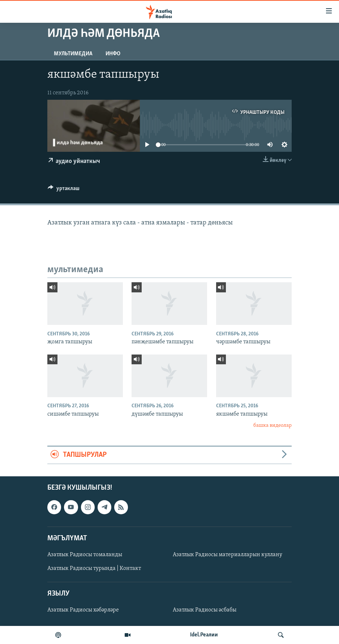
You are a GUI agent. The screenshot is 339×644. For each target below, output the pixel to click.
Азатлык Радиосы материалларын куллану (228, 555)
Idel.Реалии (204, 635)
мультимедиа (73, 54)
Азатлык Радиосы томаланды (85, 555)
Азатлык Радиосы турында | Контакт (94, 568)
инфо (113, 54)
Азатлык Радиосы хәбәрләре (83, 610)
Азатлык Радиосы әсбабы (205, 610)
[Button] (64, 190)
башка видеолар (273, 426)
